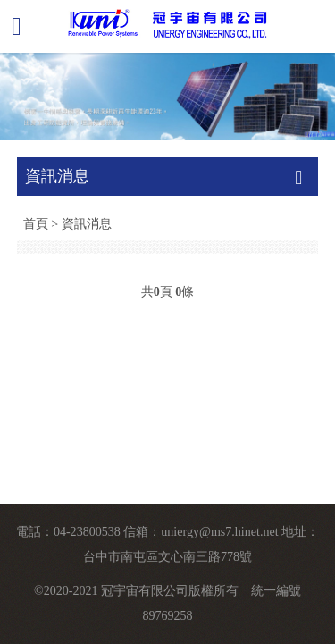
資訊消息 (87, 224)
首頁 (36, 224)
